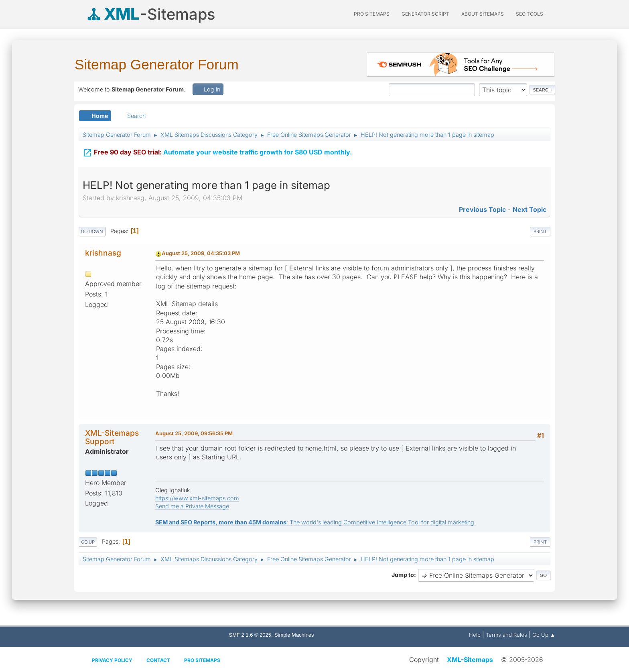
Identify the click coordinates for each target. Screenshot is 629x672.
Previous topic (482, 209)
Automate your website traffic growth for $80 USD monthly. (217, 153)
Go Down (92, 231)
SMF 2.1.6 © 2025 (250, 635)
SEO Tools (530, 14)
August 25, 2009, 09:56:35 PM (194, 433)
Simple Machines (294, 635)
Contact (158, 660)
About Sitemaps (483, 14)
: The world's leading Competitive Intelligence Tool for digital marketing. (316, 522)
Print (540, 231)
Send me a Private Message (192, 506)
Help (475, 635)
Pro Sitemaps (202, 660)
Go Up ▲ (544, 635)
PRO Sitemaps (372, 14)
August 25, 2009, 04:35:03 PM (201, 253)
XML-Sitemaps (470, 660)
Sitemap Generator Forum (157, 64)
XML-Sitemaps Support (112, 437)
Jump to (403, 575)
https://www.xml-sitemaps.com (197, 498)
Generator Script (425, 14)
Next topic (530, 209)
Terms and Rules (506, 635)
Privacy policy (112, 660)
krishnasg (103, 253)
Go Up (88, 542)
